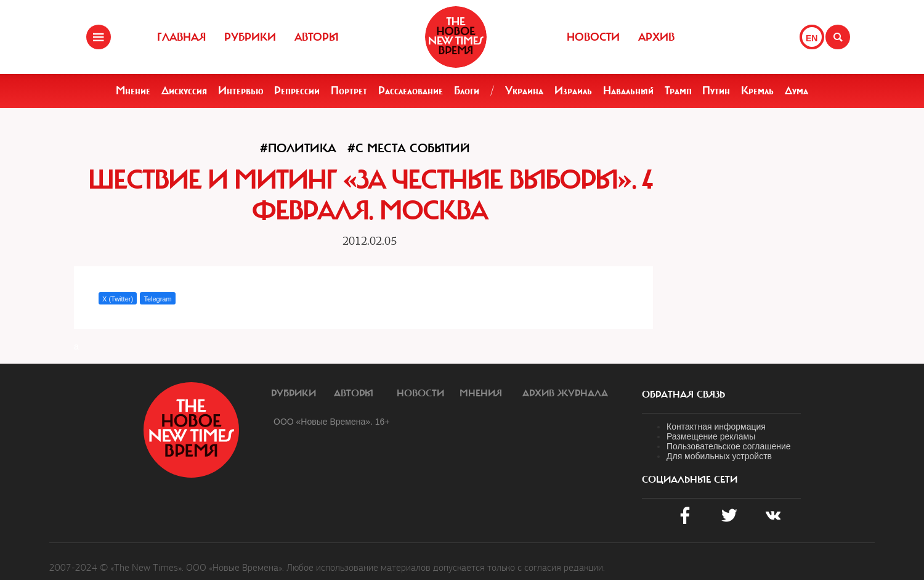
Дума (796, 91)
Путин (716, 91)
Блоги (467, 91)
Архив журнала (565, 393)
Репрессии (297, 91)
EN (812, 38)
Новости (593, 37)
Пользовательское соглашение (729, 446)
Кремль (757, 91)
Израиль (573, 91)
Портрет (349, 91)
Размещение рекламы (711, 436)
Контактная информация (716, 427)
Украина (524, 91)
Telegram (157, 299)
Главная (181, 37)
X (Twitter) (118, 299)
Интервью (241, 91)
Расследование (411, 91)
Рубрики (250, 37)
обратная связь (683, 394)
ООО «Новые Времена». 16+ (332, 422)
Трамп (678, 91)
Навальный (628, 91)
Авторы (317, 37)
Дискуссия (184, 91)
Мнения (481, 393)
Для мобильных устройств (719, 456)
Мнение (133, 91)
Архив (656, 37)
